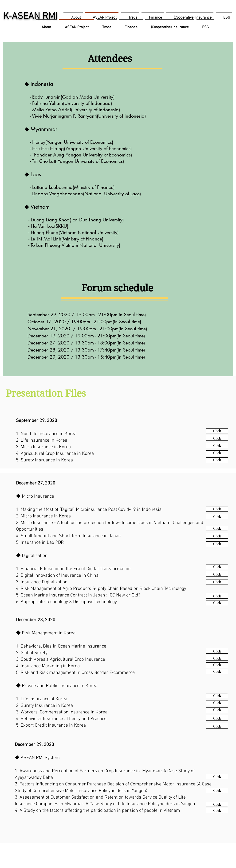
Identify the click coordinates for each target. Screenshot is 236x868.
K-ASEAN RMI (30, 16)
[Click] (217, 431)
